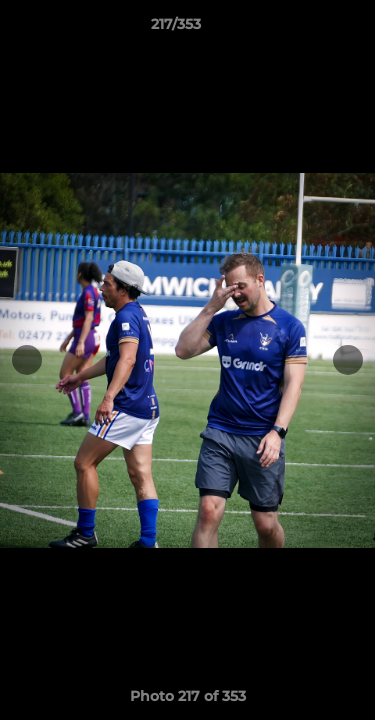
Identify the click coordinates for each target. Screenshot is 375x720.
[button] (303, 29)
